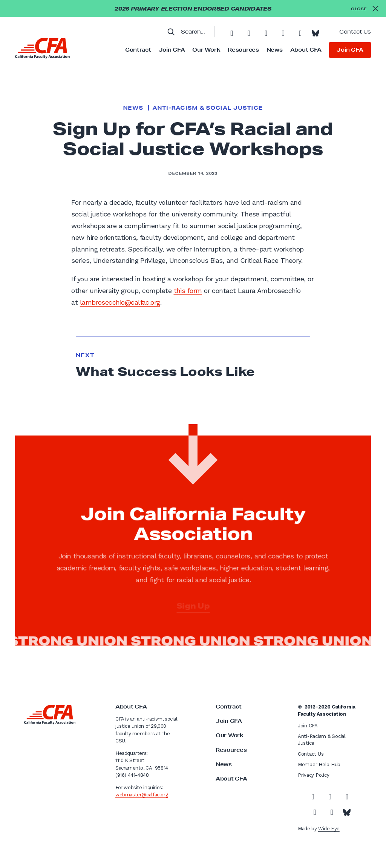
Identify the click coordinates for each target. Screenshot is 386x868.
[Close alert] (365, 8)
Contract (138, 50)
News (275, 50)
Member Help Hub (319, 764)
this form (188, 291)
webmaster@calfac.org (142, 795)
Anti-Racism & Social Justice (208, 108)
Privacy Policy (313, 775)
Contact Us (355, 32)
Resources (243, 50)
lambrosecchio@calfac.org (120, 302)
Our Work (206, 50)
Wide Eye (329, 829)
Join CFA (172, 50)
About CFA (306, 50)
